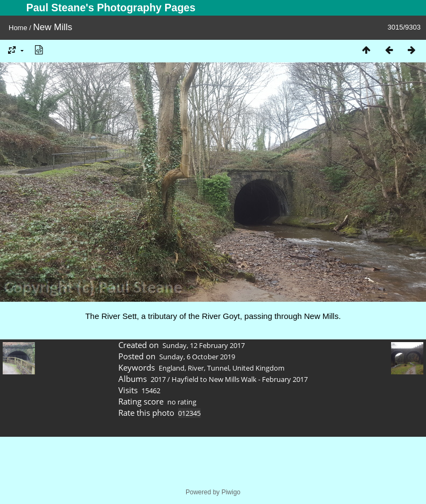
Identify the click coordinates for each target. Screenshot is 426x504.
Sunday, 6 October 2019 (197, 357)
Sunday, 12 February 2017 (204, 345)
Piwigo (231, 492)
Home (18, 28)
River (196, 368)
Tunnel (218, 368)
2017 (158, 379)
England (172, 368)
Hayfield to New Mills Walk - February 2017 (240, 379)
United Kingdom (258, 368)
